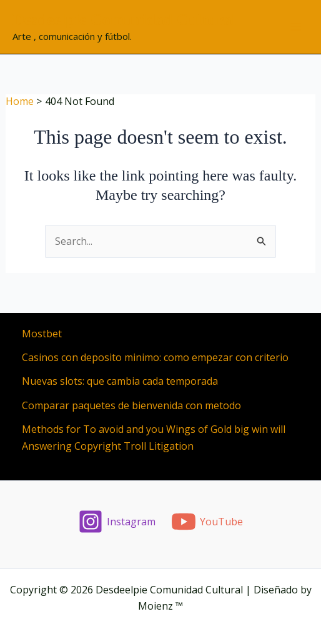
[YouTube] (207, 522)
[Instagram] (117, 522)
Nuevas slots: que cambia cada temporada (120, 381)
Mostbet (42, 334)
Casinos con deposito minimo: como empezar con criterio (155, 357)
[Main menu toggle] (295, 27)
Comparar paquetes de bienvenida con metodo (131, 405)
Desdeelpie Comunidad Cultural (124, 20)
